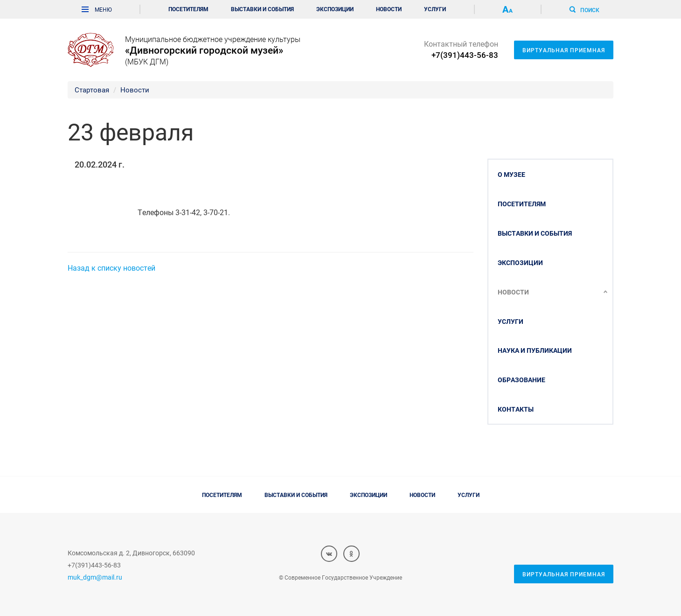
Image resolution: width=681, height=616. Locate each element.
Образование (521, 380)
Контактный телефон (461, 49)
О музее (511, 174)
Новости (389, 9)
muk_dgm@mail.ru (95, 577)
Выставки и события (262, 9)
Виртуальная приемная (564, 50)
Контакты (516, 409)
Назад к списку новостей (111, 268)
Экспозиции (335, 9)
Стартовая (92, 90)
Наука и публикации (535, 350)
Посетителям (188, 9)
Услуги (435, 9)
